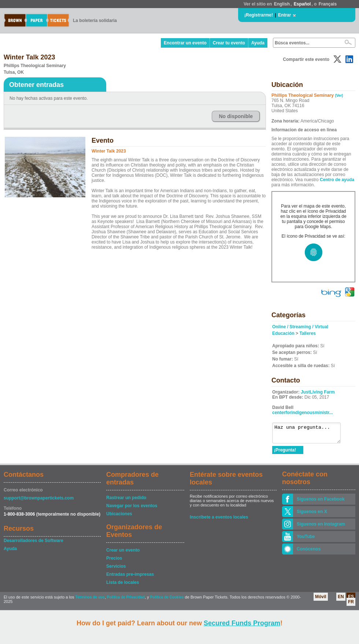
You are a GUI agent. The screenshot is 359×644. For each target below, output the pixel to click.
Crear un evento (123, 553)
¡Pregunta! (285, 453)
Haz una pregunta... (310, 435)
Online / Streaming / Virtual (300, 327)
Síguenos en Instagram (321, 527)
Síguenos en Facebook (321, 502)
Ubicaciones (119, 517)
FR (351, 605)
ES (351, 600)
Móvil (321, 600)
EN (341, 600)
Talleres (307, 333)
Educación (283, 333)
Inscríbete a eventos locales (219, 520)
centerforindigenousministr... (302, 413)
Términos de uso (90, 601)
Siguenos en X (312, 515)
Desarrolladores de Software (34, 544)
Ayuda (258, 43)
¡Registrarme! (259, 15)
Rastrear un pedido (126, 501)
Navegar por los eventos (132, 509)
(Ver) (339, 96)
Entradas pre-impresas (130, 578)
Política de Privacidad (126, 601)
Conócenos (309, 552)
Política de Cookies (167, 601)
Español (302, 4)
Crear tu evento (229, 43)
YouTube (306, 540)
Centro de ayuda (337, 180)
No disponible (236, 116)
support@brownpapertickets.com (39, 501)
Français (328, 4)
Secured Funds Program (242, 623)
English (282, 4)
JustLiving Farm (318, 392)
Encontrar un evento (185, 43)
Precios (114, 561)
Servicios (116, 570)
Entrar (284, 15)
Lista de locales (123, 586)
